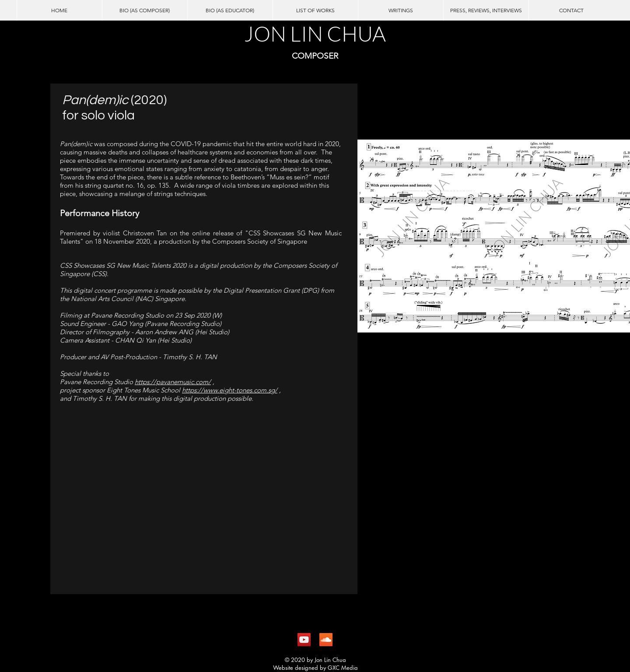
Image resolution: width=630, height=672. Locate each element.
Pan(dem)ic (96, 100)
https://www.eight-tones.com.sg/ (230, 390)
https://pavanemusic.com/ (173, 382)
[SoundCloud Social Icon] (326, 640)
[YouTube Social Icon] (304, 640)
